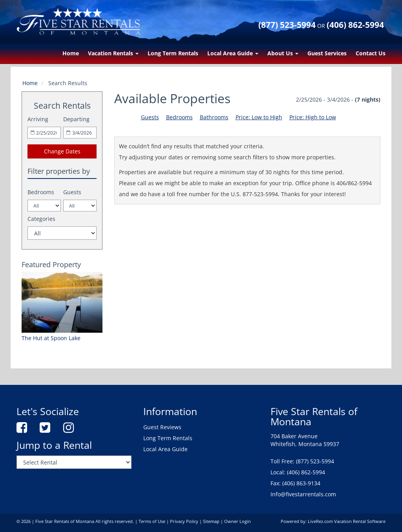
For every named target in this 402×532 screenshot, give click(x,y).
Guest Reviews (162, 427)
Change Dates (62, 151)
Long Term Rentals (173, 53)
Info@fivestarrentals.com (303, 494)
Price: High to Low (313, 117)
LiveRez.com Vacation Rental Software (347, 521)
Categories (41, 219)
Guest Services (327, 53)
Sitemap (211, 521)
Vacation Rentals (113, 53)
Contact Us (371, 53)
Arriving (38, 119)
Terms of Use (152, 521)
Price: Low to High (259, 117)
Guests (72, 192)
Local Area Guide (233, 53)
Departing (76, 119)
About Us (283, 53)
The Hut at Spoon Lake (51, 338)
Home (71, 53)
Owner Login (238, 521)
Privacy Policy (184, 521)
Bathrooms (214, 117)
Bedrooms (41, 192)
